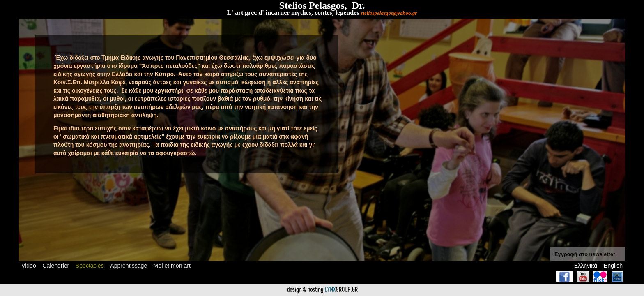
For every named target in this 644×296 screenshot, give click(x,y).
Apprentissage (129, 266)
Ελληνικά (586, 266)
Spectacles (90, 266)
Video (29, 266)
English (613, 266)
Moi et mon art (172, 266)
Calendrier (56, 266)
